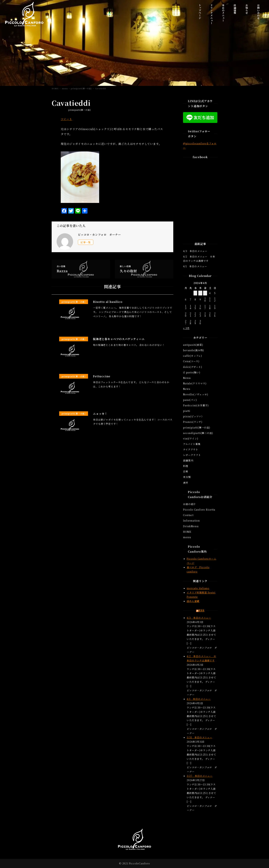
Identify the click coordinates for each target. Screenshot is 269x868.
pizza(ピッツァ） (193, 416)
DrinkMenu (191, 526)
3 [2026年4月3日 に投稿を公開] (205, 293)
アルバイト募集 (192, 444)
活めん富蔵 (193, 601)
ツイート (66, 119)
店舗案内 (188, 460)
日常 (186, 471)
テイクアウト (191, 449)
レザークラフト (192, 455)
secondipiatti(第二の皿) (198, 433)
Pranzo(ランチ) (193, 422)
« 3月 (186, 328)
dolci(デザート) (193, 367)
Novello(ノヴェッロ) (195, 394)
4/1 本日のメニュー (195, 266)
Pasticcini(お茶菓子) (196, 405)
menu (187, 537)
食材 (186, 483)
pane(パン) (190, 400)
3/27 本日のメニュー (200, 776)
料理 (186, 466)
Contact (188, 515)
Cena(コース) (191, 361)
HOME (187, 532)
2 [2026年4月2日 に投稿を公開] (200, 293)
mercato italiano (198, 588)
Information (191, 521)
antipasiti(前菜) (193, 345)
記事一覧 (86, 242)
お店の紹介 (189, 504)
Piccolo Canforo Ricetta (199, 510)
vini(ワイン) (191, 438)
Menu (187, 378)
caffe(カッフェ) (192, 356)
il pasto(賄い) (192, 372)
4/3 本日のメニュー (195, 251)
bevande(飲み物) (194, 350)
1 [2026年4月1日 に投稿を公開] (195, 293)
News (187, 389)
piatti (187, 411)
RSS (201, 610)
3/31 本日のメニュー (199, 737)
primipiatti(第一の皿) (80, 110)
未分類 (187, 477)
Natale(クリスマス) (195, 383)
